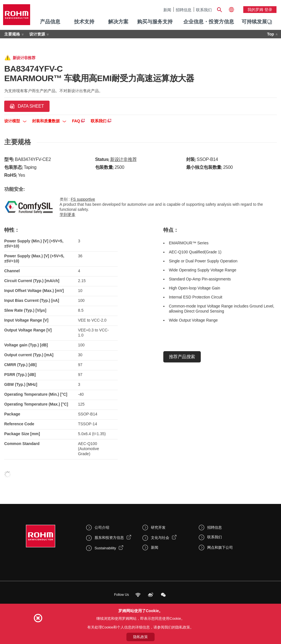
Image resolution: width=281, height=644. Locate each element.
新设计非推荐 (123, 159)
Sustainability (105, 548)
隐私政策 (140, 637)
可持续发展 (254, 22)
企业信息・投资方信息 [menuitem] (209, 22)
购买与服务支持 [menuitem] (155, 22)
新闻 (167, 10)
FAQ (79, 121)
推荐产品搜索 (182, 357)
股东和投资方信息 (109, 538)
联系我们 (204, 10)
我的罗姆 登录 (260, 10)
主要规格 (12, 34)
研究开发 (158, 527)
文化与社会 (160, 538)
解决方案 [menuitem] (118, 22)
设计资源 (37, 34)
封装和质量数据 (49, 121)
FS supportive (83, 199)
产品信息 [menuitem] (50, 22)
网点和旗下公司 (220, 547)
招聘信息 (184, 10)
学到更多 (68, 214)
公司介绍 (102, 527)
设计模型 (15, 121)
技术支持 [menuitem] (84, 22)
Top (270, 34)
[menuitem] (254, 22)
